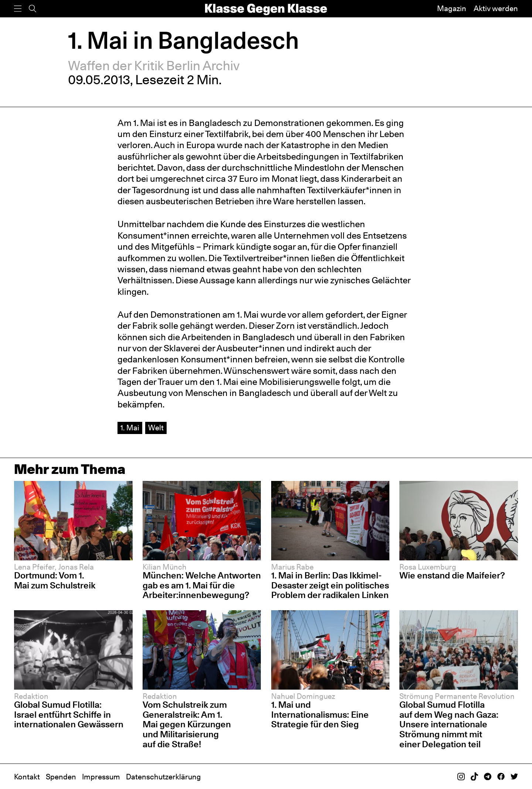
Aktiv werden (496, 8)
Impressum (101, 777)
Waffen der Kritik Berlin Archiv (154, 66)
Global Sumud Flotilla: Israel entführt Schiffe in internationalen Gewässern (69, 714)
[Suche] (33, 9)
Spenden (61, 777)
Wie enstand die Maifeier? (452, 575)
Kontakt (27, 777)
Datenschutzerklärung (163, 777)
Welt (156, 428)
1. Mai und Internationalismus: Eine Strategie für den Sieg (320, 714)
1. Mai (130, 428)
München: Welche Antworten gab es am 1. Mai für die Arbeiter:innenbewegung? (202, 585)
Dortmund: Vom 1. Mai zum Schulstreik (55, 580)
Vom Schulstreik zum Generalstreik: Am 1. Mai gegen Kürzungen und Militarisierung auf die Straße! (187, 724)
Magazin (452, 8)
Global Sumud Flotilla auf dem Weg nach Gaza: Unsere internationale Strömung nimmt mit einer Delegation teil (449, 724)
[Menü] (18, 9)
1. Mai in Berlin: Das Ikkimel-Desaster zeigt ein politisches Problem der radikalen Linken (330, 585)
